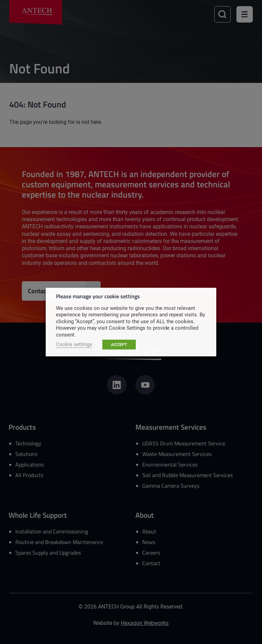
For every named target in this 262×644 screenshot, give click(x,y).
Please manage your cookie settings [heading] (98, 296)
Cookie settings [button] (74, 344)
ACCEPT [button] (119, 344)
